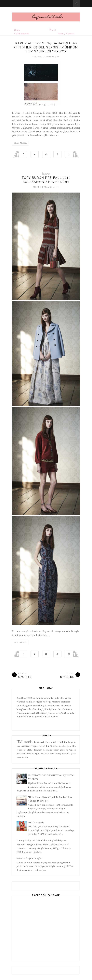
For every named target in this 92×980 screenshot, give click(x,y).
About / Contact (66, 34)
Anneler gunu (65, 746)
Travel (52, 30)
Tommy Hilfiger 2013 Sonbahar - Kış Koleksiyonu (41, 840)
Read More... (21, 143)
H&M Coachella (36, 822)
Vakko (54, 742)
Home (17, 30)
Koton (42, 746)
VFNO (30, 750)
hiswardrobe (42, 742)
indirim (63, 742)
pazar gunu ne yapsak (65, 750)
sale (19, 746)
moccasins (48, 750)
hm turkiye (52, 746)
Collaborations (22, 34)
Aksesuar (26, 746)
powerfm (21, 754)
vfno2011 (25, 757)
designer (38, 750)
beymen (46, 174)
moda (28, 742)
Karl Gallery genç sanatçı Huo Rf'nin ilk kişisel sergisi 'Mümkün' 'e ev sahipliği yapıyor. (46, 47)
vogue (35, 746)
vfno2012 (66, 754)
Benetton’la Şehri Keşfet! (29, 858)
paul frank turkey (53, 754)
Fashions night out (35, 754)
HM (19, 742)
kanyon (72, 742)
